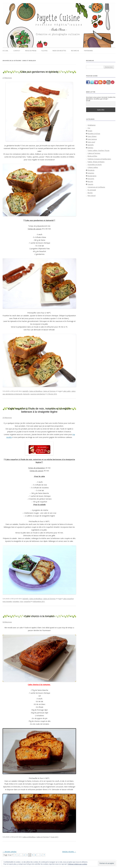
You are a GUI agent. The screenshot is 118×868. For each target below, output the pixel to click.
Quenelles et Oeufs (95, 165)
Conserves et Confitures (96, 187)
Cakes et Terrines (49, 391)
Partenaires (88, 51)
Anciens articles (10, 852)
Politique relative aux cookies (77, 864)
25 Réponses (7, 418)
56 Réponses (7, 622)
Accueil (5, 51)
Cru (89, 128)
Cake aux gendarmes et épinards (39, 72)
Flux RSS (44, 51)
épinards (26, 394)
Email (88, 101)
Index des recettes (59, 51)
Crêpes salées (93, 167)
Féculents (91, 170)
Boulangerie (92, 176)
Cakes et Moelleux (36, 391)
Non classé (92, 196)
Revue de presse (31, 51)
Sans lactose (92, 139)
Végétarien (92, 125)
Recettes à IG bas (94, 134)
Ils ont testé (92, 190)
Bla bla (90, 193)
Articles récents (69, 852)
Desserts (91, 179)
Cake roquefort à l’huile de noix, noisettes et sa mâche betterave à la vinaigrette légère (39, 410)
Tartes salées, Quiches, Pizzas (99, 150)
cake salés (67, 391)
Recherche (75, 51)
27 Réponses (7, 78)
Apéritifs (25, 391)
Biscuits (90, 181)
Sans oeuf (91, 142)
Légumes (91, 173)
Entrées (90, 148)
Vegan (90, 131)
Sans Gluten (92, 136)
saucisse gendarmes (38, 394)
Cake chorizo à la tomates (39, 616)
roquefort (27, 601)
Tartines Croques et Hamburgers (99, 159)
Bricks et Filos (92, 156)
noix (22, 601)
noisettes (16, 601)
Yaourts (90, 184)
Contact (17, 51)
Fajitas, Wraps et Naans (96, 162)
